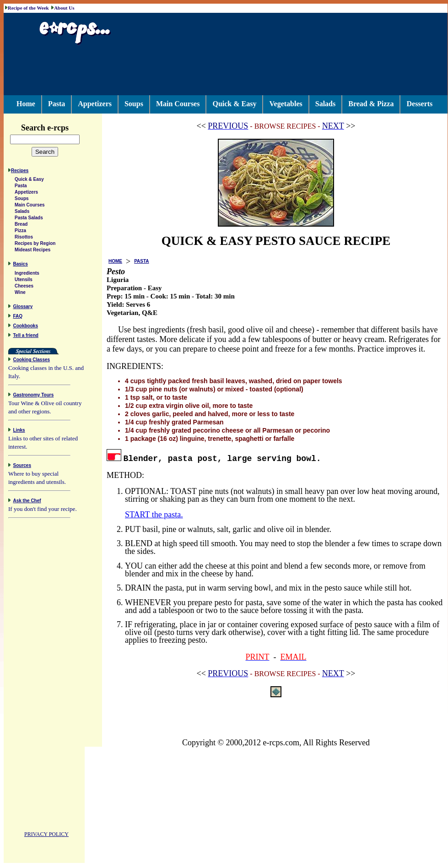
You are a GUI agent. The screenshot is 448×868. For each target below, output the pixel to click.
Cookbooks (26, 327)
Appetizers (95, 104)
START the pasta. (154, 515)
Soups (134, 104)
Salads (325, 104)
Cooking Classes (32, 361)
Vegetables (286, 104)
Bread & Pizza (371, 104)
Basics (21, 265)
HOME (115, 261)
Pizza (20, 232)
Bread (21, 225)
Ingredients (27, 274)
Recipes (20, 172)
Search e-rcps (54, 128)
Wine (20, 294)
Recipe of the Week (28, 8)
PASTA (141, 261)
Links (19, 431)
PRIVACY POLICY (46, 835)
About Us (64, 8)
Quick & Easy (234, 104)
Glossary (23, 308)
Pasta (57, 104)
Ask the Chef (27, 502)
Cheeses (24, 287)
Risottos (24, 238)
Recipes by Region (35, 245)
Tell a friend (26, 337)
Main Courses (178, 104)
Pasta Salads (29, 219)
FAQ (18, 317)
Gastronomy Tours (34, 396)
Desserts (419, 104)
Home (26, 104)
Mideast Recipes (32, 251)
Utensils (24, 281)
